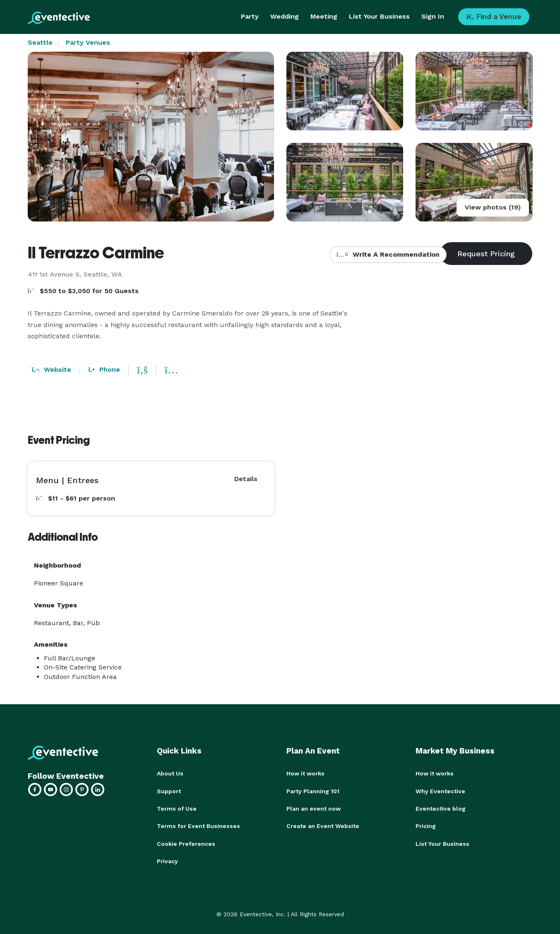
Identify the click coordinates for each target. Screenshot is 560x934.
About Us (170, 773)
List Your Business (379, 16)
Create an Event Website (323, 826)
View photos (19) (493, 207)
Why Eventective (440, 791)
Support (169, 791)
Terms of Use (177, 808)
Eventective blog (441, 808)
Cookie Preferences (186, 843)
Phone (104, 370)
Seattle (40, 42)
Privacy (167, 860)
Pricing (426, 826)
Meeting (324, 16)
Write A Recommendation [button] (388, 254)
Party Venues (88, 42)
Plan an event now (314, 808)
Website (52, 370)
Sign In (433, 16)
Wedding (285, 16)
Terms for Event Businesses (198, 826)
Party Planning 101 (313, 791)
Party (250, 16)
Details (246, 479)
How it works (305, 773)
